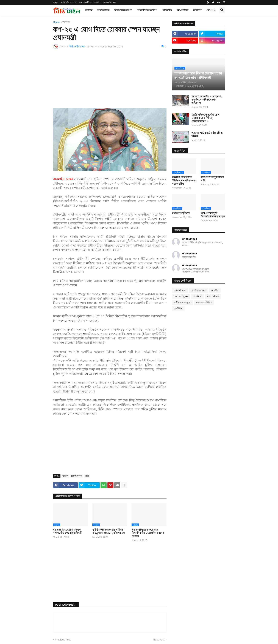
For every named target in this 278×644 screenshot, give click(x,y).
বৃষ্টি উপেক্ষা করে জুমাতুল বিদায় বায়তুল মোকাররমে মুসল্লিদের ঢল (109, 531)
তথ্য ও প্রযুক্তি (181, 296)
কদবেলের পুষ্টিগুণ (181, 213)
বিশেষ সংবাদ (77, 476)
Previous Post (63, 639)
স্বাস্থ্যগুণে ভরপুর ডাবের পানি (212, 179)
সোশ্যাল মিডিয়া (204, 302)
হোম (87, 476)
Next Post (159, 639)
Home (56, 22)
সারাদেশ (197, 10)
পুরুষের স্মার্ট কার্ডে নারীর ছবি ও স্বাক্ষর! (207, 134)
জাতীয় (66, 22)
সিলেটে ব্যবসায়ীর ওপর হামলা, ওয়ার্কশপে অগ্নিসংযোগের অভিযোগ (207, 100)
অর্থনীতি (178, 308)
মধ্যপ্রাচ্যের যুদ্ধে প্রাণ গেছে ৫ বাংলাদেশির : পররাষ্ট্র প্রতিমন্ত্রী (68, 531)
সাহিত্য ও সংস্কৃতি (183, 302)
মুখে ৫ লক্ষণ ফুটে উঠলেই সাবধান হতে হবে (213, 215)
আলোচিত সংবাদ (146, 10)
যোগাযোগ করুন (109, 2)
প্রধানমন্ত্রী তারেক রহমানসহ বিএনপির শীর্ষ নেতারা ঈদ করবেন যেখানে (148, 533)
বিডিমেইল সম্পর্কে (69, 2)
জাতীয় (89, 10)
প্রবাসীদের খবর (199, 290)
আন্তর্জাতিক (103, 10)
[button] (213, 10)
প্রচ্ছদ (55, 2)
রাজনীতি (167, 10)
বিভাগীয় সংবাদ (122, 10)
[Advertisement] (110, 78)
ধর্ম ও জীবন (183, 10)
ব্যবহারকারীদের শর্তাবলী (89, 2)
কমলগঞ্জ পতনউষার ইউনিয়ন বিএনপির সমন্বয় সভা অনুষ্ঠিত (184, 180)
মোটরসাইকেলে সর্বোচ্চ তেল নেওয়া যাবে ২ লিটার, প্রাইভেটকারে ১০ (205, 118)
